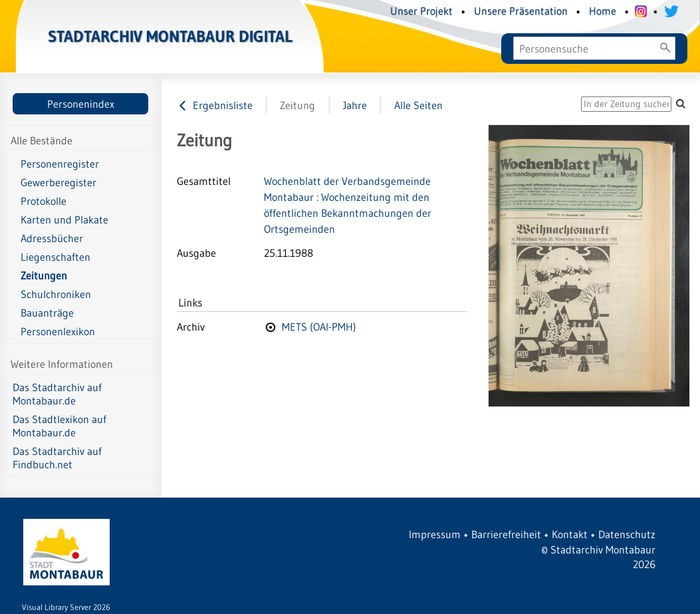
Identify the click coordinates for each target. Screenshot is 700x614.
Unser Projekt (421, 11)
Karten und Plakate (64, 220)
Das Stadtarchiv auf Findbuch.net (57, 458)
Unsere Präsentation (521, 11)
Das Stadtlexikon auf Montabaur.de (59, 426)
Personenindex (81, 104)
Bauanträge (47, 313)
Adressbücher (52, 238)
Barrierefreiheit (506, 534)
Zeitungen (44, 275)
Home (603, 11)
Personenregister (60, 164)
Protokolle (44, 201)
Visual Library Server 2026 (66, 607)
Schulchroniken (56, 294)
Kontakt (570, 534)
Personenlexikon (58, 331)
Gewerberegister (58, 182)
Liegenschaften (56, 257)
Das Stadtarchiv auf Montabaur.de (57, 394)
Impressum (435, 534)
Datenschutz (627, 534)
